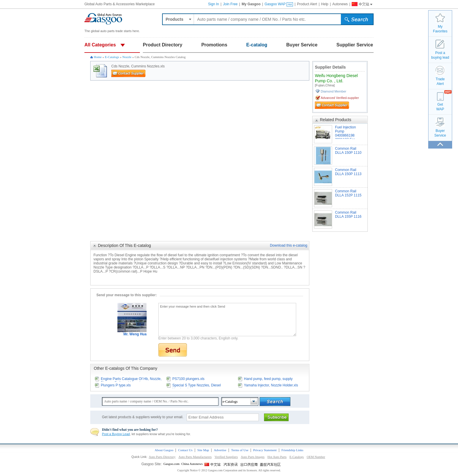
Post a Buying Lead (116, 434)
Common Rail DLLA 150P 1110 (348, 151)
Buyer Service (302, 45)
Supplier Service (355, 45)
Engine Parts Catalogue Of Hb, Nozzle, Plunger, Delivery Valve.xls (131, 379)
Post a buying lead (440, 55)
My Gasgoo (251, 4)
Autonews (340, 4)
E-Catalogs (112, 57)
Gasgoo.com (171, 464)
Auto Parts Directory (162, 457)
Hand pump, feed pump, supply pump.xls (268, 379)
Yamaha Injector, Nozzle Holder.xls (271, 385)
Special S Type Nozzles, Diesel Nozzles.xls (197, 386)
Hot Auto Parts (277, 457)
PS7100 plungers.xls (188, 379)
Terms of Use (240, 450)
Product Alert (307, 4)
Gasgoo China (360, 4)
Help (325, 4)
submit (357, 20)
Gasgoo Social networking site (270, 464)
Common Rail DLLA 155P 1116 (348, 215)
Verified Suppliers (226, 457)
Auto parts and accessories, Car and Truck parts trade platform (103, 19)
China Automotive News (231, 464)
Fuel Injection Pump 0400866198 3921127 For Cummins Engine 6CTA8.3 (348, 132)
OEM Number (316, 457)
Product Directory (163, 45)
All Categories (100, 45)
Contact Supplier (124, 77)
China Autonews (192, 464)
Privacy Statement (265, 450)
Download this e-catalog (289, 245)
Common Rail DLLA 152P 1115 (348, 193)
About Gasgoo (164, 450)
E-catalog (257, 45)
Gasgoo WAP (279, 4)
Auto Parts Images (253, 457)
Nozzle (127, 57)
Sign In (213, 4)
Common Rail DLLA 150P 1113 (348, 172)
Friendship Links (293, 450)
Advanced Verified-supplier (340, 98)
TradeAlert (440, 81)
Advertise (220, 450)
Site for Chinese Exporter (249, 464)
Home (98, 57)
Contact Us (185, 450)
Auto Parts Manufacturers (195, 457)
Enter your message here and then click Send (227, 320)
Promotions (214, 45)
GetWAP (440, 107)
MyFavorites (440, 29)
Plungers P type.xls (116, 385)
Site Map (203, 450)
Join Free (230, 4)
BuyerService (440, 133)
